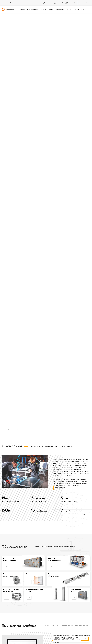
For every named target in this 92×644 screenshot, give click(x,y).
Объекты (43, 9)
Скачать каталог (47, 3)
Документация (60, 9)
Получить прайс (59, 3)
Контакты (70, 9)
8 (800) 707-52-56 (81, 9)
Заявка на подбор (71, 3)
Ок (85, 639)
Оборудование (24, 9)
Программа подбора (84, 3)
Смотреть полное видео (12, 640)
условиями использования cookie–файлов (71, 640)
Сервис (51, 9)
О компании (34, 9)
